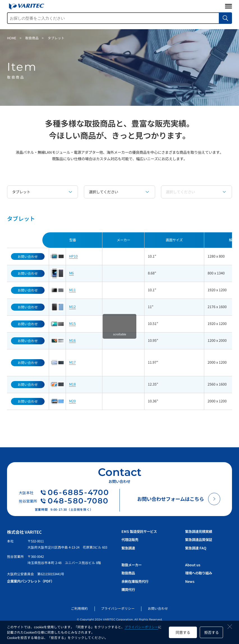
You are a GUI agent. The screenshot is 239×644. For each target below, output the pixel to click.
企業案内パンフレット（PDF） (31, 581)
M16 (72, 340)
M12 (72, 307)
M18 (72, 384)
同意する (183, 632)
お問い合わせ (158, 608)
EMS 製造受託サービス (139, 531)
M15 (72, 324)
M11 (72, 290)
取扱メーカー (132, 565)
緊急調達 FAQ (196, 548)
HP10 (73, 256)
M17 (72, 362)
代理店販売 (130, 540)
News (190, 581)
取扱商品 (128, 573)
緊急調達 (128, 548)
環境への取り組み (199, 573)
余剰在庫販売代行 (135, 581)
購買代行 (128, 590)
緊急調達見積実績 (199, 531)
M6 (71, 273)
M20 (72, 401)
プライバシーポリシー (141, 627)
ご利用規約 (79, 608)
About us (193, 565)
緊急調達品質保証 (199, 540)
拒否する (212, 632)
